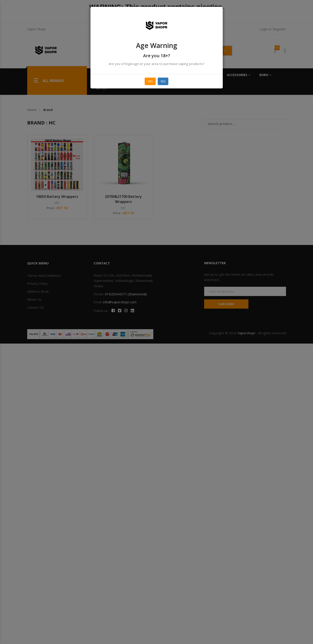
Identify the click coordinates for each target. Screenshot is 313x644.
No (163, 81)
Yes (150, 81)
